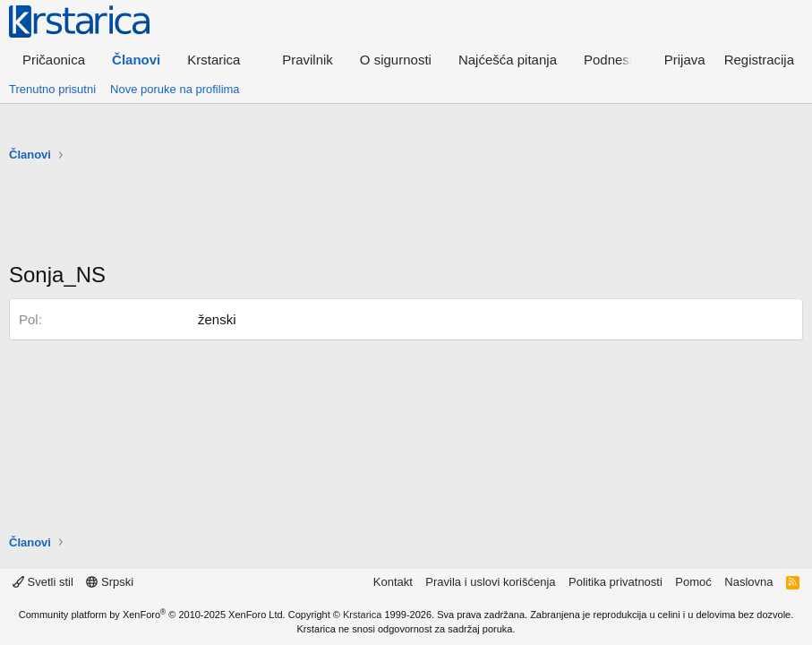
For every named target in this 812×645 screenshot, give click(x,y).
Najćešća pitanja (508, 60)
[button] (221, 60)
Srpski (110, 582)
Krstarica (362, 615)
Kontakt (393, 582)
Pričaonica (54, 60)
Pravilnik (308, 60)
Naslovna (748, 582)
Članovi (136, 60)
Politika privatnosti (615, 582)
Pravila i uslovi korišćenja (490, 582)
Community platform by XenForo (152, 615)
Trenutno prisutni (52, 89)
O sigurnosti (396, 60)
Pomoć (693, 582)
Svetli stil (43, 582)
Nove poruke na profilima (175, 89)
